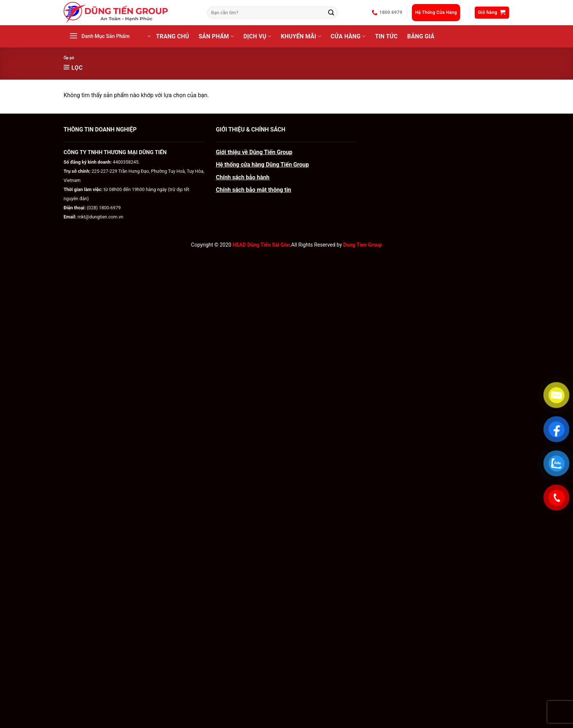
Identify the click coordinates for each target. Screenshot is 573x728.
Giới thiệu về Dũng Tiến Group (254, 152)
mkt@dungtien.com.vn (100, 217)
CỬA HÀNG (348, 37)
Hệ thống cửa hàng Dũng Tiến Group (263, 165)
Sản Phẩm (216, 37)
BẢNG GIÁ (421, 36)
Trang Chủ (172, 36)
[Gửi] (331, 13)
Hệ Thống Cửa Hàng (436, 12)
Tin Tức (386, 36)
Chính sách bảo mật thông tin (254, 190)
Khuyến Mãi (301, 37)
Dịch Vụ (257, 37)
